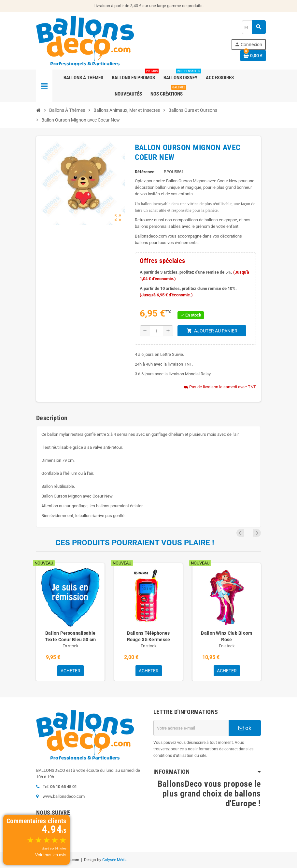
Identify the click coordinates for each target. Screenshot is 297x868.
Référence (145, 172)
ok (245, 728)
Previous (248, 533)
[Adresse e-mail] (191, 728)
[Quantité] (156, 331)
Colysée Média (115, 860)
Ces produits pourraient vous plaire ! (135, 543)
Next (257, 533)
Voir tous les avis (51, 855)
